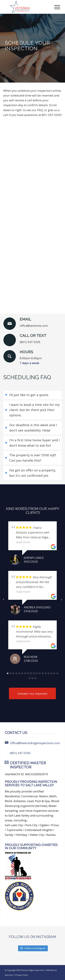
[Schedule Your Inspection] (32, 693)
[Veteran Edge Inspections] (27, 7)
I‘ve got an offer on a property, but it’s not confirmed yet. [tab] (31, 473)
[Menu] (55, 7)
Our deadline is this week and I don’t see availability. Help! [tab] (31, 428)
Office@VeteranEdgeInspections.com (35, 743)
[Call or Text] (10, 340)
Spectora (9, 975)
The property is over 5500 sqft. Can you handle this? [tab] (31, 458)
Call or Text (33, 336)
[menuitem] (55, 7)
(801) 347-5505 (20, 753)
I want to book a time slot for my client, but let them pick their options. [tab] (32, 410)
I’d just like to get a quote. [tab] (27, 395)
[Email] (10, 324)
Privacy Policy (22, 975)
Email (26, 319)
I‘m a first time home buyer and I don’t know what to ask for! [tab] (32, 443)
